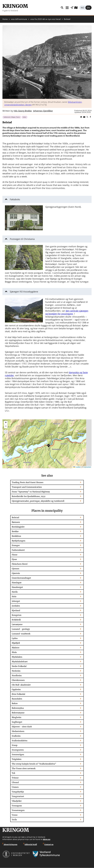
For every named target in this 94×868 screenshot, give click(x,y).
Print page (81, 117)
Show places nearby (72, 8)
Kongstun (17, 615)
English (88, 8)
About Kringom (10, 845)
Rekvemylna (18, 708)
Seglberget (17, 722)
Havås (15, 592)
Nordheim (17, 675)
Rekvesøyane (18, 713)
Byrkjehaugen (19, 541)
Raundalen (17, 699)
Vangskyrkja (18, 792)
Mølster (16, 648)
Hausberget (17, 587)
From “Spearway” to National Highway (31, 492)
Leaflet (77, 467)
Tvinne (15, 778)
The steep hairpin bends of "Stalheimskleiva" (34, 764)
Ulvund (15, 782)
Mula (14, 652)
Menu (67, 8)
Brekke (15, 531)
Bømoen (16, 522)
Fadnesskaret (18, 550)
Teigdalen (17, 759)
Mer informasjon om (49, 446)
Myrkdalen (17, 657)
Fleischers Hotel (20, 564)
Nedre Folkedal (19, 666)
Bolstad (15, 517)
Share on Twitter (87, 117)
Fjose (14, 559)
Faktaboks (15, 199)
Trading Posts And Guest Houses (28, 482)
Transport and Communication (27, 487)
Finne (15, 555)
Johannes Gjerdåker (43, 111)
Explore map (77, 8)
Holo (14, 596)
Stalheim (16, 736)
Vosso (15, 815)
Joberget (16, 601)
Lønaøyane (17, 624)
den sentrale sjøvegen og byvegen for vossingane (67, 312)
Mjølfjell (16, 643)
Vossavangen (18, 810)
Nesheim (16, 671)
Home (5, 19)
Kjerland (16, 610)
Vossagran (17, 806)
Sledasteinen (18, 731)
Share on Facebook (90, 117)
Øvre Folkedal (18, 694)
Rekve (15, 703)
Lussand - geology (21, 629)
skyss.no (47, 839)
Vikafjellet (17, 801)
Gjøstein (16, 573)
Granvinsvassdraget (21, 578)
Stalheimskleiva (20, 741)
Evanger (16, 545)
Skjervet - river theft (22, 727)
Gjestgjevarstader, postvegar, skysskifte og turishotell (38, 501)
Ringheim (17, 717)
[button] (47, 62)
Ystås (14, 820)
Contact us (49, 845)
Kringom (15, 6)
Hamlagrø (17, 583)
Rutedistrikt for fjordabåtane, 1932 (29, 496)
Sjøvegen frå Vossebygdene (24, 292)
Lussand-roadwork (21, 634)
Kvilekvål (16, 620)
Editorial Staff (31, 845)
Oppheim (16, 689)
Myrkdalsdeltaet (20, 662)
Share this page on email (84, 117)
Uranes (15, 787)
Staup (15, 745)
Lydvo (15, 638)
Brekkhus (16, 536)
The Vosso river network (24, 768)
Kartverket (87, 467)
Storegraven (18, 750)
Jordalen (16, 606)
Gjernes (15, 569)
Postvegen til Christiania (22, 239)
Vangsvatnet (18, 796)
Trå (13, 773)
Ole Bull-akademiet (21, 685)
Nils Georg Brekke (23, 111)
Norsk (82, 8)
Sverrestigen (18, 755)
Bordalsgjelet (18, 527)
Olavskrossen (18, 680)
